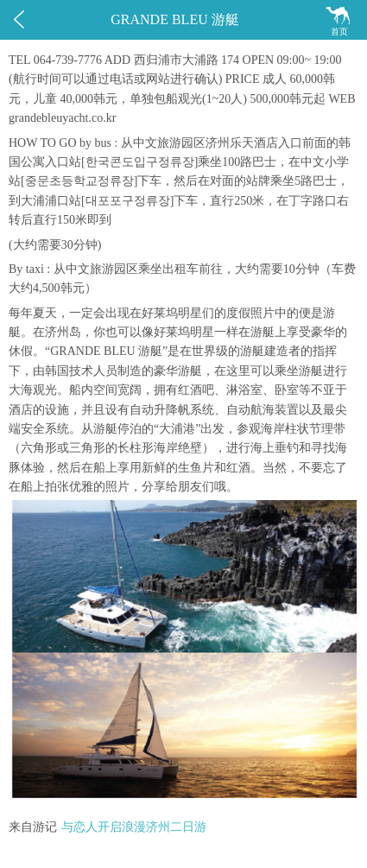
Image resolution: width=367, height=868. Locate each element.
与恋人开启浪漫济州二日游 (134, 827)
